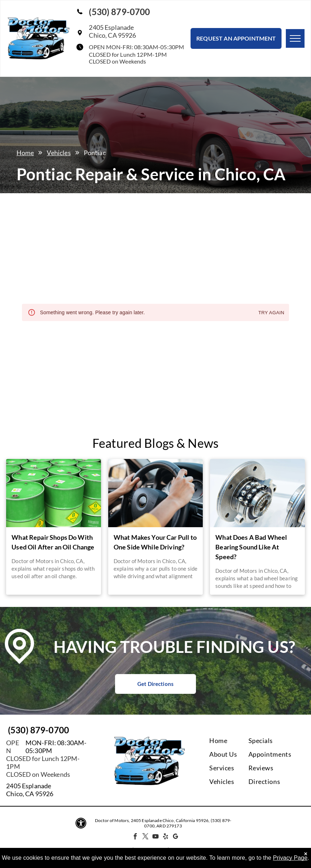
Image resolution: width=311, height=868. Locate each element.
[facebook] (135, 837)
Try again (271, 313)
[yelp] (166, 837)
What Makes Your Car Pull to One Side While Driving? (155, 542)
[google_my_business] (176, 837)
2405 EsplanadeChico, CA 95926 (112, 31)
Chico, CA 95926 (30, 794)
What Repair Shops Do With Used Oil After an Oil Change (53, 542)
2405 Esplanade (29, 786)
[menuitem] (238, 741)
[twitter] (145, 837)
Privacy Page (290, 858)
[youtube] (155, 837)
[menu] (295, 38)
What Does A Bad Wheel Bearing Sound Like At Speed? (251, 547)
